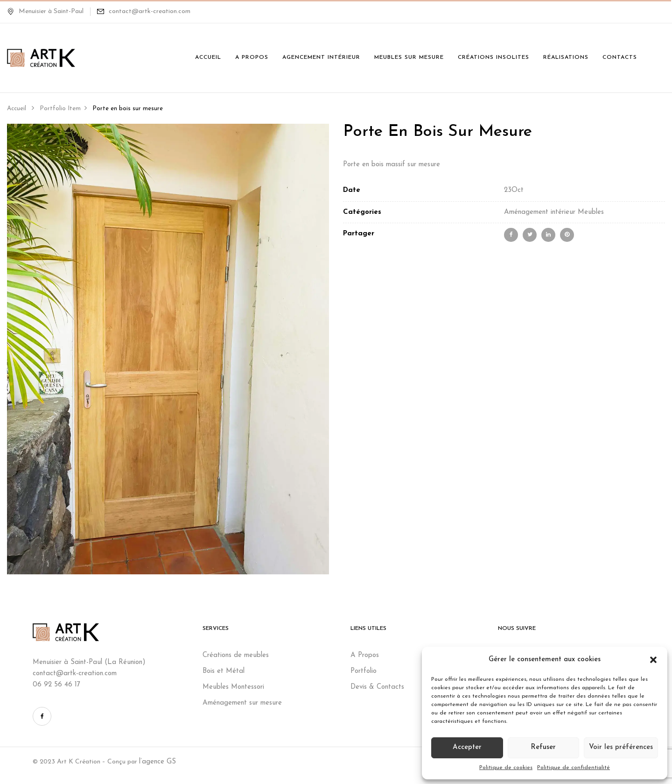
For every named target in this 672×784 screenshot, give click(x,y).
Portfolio (364, 671)
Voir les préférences (621, 747)
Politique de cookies (506, 768)
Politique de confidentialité (574, 768)
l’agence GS (157, 762)
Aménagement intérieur (540, 212)
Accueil (17, 109)
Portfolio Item (60, 109)
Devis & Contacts (377, 687)
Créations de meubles (237, 655)
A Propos (365, 655)
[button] (653, 660)
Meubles (591, 212)
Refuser (543, 747)
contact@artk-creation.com (150, 11)
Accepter (467, 747)
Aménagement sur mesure (242, 703)
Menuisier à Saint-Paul (45, 11)
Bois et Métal (225, 671)
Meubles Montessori (233, 687)
